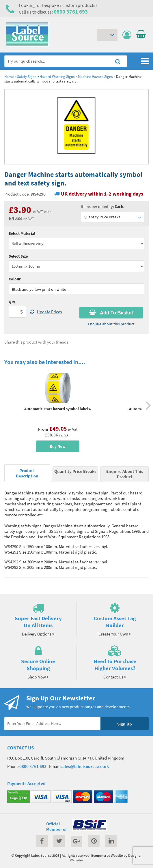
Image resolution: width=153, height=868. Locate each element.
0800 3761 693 (71, 12)
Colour (15, 279)
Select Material (22, 233)
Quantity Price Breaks (113, 217)
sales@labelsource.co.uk (85, 766)
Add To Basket (111, 313)
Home (9, 76)
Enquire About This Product (125, 474)
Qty (12, 302)
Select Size (18, 256)
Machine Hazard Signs (95, 76)
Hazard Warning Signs (57, 76)
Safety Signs (27, 76)
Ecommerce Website (107, 855)
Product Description (27, 473)
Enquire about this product (111, 324)
